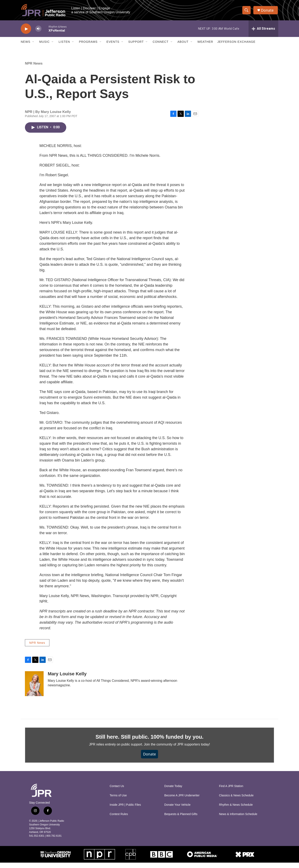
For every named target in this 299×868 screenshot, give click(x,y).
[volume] (38, 30)
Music (44, 43)
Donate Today (173, 791)
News (26, 43)
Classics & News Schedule (236, 801)
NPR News (34, 69)
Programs (88, 43)
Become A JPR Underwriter (182, 801)
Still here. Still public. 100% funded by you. (149, 742)
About (183, 43)
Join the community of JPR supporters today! (177, 750)
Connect (161, 43)
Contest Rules (119, 820)
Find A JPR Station (231, 791)
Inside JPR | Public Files (125, 810)
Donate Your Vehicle (177, 810)
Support (136, 43)
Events (113, 43)
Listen (64, 43)
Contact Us (117, 791)
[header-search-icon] (247, 11)
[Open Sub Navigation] (33, 43)
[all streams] (263, 30)
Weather (205, 43)
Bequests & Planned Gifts (181, 820)
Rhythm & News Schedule (236, 810)
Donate (268, 11)
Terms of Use (118, 801)
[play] (26, 30)
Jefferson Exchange (237, 43)
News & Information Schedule (238, 820)
